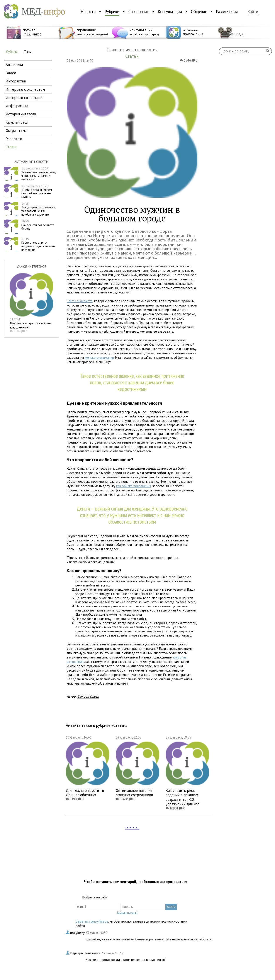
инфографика (17, 106)
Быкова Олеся (88, 696)
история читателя (21, 114)
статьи (11, 147)
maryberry (78, 933)
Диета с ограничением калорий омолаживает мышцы (37, 191)
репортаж (14, 139)
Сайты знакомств (80, 301)
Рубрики (112, 12)
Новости (88, 12)
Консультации (170, 12)
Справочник (139, 12)
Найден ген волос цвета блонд (38, 225)
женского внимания (99, 357)
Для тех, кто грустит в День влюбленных (31, 325)
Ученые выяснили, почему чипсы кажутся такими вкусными (39, 174)
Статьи (119, 725)
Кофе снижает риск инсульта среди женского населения (38, 244)
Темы (28, 52)
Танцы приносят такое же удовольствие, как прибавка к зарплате (38, 209)
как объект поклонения (133, 486)
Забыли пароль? (127, 913)
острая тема (16, 130)
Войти (253, 12)
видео (11, 73)
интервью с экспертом (25, 89)
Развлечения (227, 12)
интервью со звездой (24, 98)
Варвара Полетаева (86, 953)
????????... (132, 828)
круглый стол (17, 122)
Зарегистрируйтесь (92, 921)
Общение (199, 12)
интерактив (16, 81)
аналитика (14, 64)
